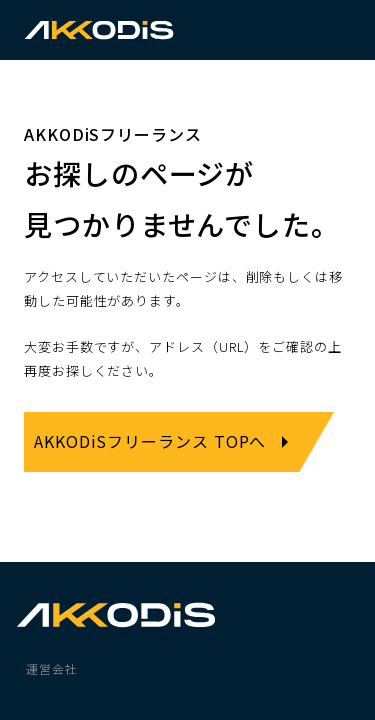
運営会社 (52, 668)
